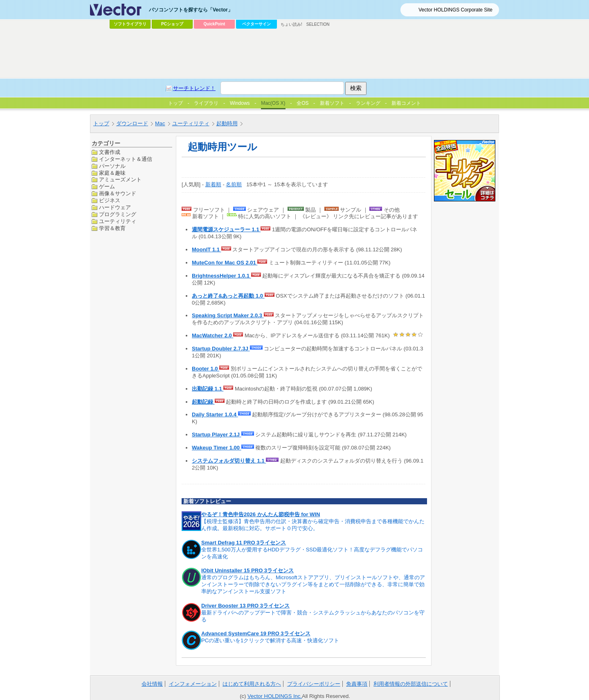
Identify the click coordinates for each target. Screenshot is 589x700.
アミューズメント (120, 180)
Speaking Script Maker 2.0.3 (228, 315)
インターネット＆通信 (126, 159)
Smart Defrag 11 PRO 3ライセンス (244, 543)
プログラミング (118, 214)
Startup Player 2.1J (217, 435)
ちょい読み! (291, 24)
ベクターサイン (256, 24)
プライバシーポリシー (314, 684)
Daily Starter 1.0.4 (215, 414)
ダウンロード (132, 123)
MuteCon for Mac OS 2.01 (225, 263)
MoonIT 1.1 (207, 250)
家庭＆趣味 (112, 173)
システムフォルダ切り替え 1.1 (229, 461)
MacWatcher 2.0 (212, 335)
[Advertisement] (294, 54)
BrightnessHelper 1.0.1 (221, 276)
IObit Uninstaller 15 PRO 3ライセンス (247, 570)
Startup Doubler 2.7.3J (221, 349)
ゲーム (107, 186)
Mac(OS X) (273, 103)
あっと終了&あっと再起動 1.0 (228, 296)
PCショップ (172, 24)
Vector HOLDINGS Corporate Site (455, 10)
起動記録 (203, 402)
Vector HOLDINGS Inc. (275, 696)
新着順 (213, 184)
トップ (101, 123)
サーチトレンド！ (194, 88)
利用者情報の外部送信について (411, 684)
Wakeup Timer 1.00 (217, 448)
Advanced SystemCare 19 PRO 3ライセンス (256, 633)
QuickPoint (215, 24)
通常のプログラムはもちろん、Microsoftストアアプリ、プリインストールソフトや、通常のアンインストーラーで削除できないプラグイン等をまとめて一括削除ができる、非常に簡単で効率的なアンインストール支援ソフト (313, 584)
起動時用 (227, 123)
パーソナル (112, 166)
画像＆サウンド (118, 193)
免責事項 (357, 684)
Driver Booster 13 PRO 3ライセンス (245, 606)
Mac (160, 123)
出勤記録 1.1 (208, 389)
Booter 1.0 (206, 369)
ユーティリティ (191, 123)
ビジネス (110, 200)
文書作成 (110, 152)
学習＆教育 (112, 228)
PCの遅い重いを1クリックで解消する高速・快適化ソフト (270, 640)
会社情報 (152, 684)
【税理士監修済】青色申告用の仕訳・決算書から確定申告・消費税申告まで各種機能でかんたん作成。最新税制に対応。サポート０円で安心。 (313, 525)
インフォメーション (193, 684)
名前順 (234, 184)
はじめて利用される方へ (252, 684)
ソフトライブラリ (130, 24)
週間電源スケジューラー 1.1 (226, 229)
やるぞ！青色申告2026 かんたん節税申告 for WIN (261, 514)
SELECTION (318, 24)
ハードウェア (115, 207)
